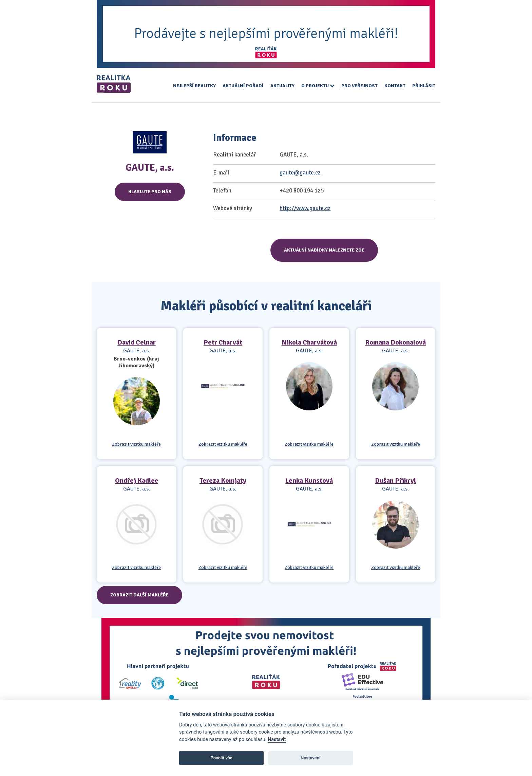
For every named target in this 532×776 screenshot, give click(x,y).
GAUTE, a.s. (137, 351)
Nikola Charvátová (309, 342)
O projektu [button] (318, 86)
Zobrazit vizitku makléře (136, 444)
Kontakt (395, 86)
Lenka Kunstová (309, 481)
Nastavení (311, 758)
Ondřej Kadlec (137, 481)
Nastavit (277, 740)
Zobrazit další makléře (139, 595)
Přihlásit (424, 86)
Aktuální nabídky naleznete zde (324, 250)
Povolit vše (222, 758)
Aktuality (282, 86)
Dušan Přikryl (395, 481)
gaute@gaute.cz (300, 173)
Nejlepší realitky (194, 86)
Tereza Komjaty (223, 481)
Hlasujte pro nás (150, 192)
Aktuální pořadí (243, 86)
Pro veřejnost (359, 86)
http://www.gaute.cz (305, 208)
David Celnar (137, 342)
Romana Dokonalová (395, 342)
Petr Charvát (223, 342)
